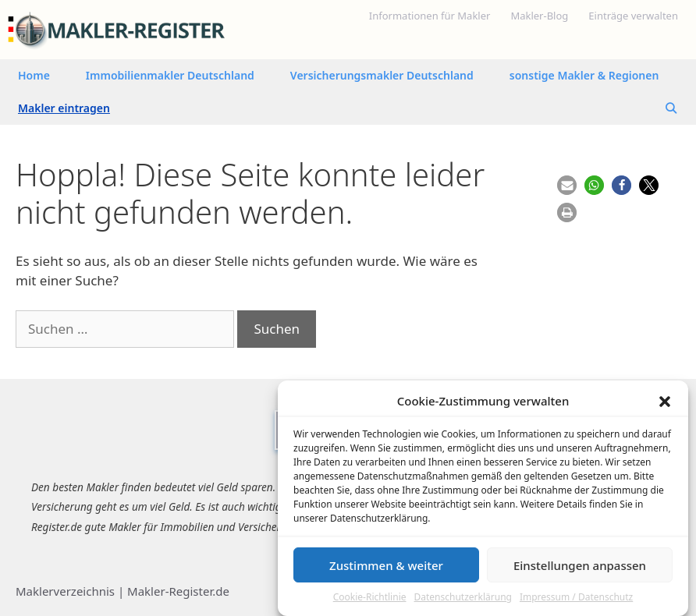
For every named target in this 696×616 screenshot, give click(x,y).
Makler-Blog (539, 16)
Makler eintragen (64, 108)
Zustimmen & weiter (386, 570)
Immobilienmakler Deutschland (170, 75)
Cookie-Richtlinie (370, 602)
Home (34, 75)
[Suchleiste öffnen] (671, 108)
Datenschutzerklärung (463, 602)
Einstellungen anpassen (580, 570)
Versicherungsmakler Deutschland (382, 75)
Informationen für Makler (430, 16)
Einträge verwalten (633, 16)
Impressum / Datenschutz (576, 602)
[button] (665, 405)
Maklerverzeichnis (65, 591)
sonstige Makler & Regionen (584, 75)
